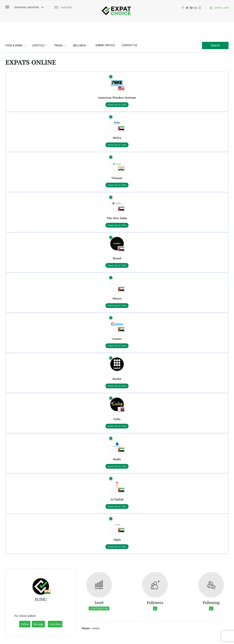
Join (226, 8)
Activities (55, 607)
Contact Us (129, 28)
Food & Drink (14, 28)
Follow (25, 607)
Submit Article (105, 28)
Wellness (79, 28)
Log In (217, 8)
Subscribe (66, 7)
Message (38, 607)
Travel (59, 28)
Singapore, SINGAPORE (29, 8)
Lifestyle (38, 28)
